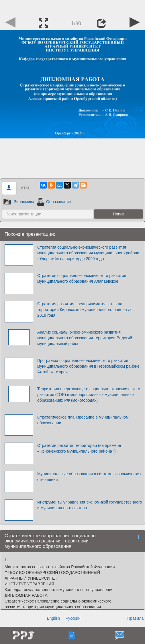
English (53, 618)
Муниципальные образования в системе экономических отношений (89, 477)
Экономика (19, 202)
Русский (73, 618)
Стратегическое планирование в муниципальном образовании (83, 420)
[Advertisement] (72, 7)
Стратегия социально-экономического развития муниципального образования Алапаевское (82, 278)
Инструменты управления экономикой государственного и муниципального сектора (90, 505)
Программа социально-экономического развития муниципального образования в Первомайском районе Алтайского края (88, 366)
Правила (135, 618)
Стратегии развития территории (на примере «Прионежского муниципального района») (79, 448)
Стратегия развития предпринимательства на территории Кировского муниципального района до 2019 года (85, 310)
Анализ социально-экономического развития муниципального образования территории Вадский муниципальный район (85, 338)
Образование (54, 202)
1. (6, 560)
